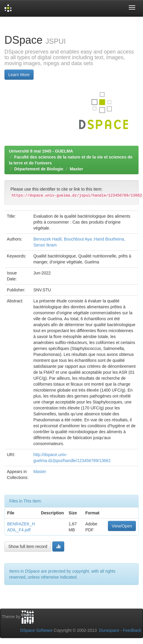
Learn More (19, 75)
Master (76, 169)
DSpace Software (36, 630)
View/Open (122, 526)
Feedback (132, 630)
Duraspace (109, 630)
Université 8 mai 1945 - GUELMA (41, 151)
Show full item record (28, 546)
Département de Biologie (39, 169)
